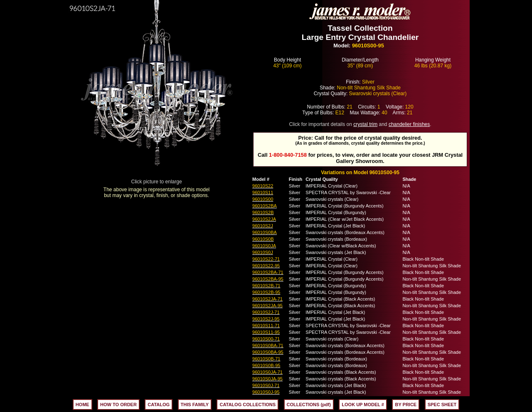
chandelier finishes (409, 124)
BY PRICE (406, 405)
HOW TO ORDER (118, 405)
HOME (83, 405)
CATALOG (159, 405)
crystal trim (365, 124)
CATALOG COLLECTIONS (248, 405)
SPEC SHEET (442, 405)
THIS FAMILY (195, 405)
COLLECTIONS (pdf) (309, 405)
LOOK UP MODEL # (363, 405)
